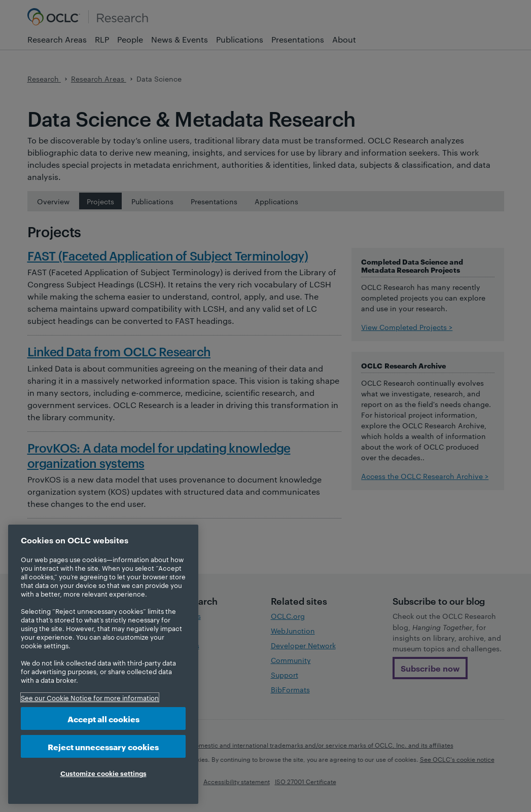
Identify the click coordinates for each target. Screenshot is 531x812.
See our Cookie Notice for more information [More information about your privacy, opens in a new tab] (90, 697)
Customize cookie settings (103, 773)
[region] (103, 664)
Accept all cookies (103, 718)
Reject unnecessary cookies (103, 746)
